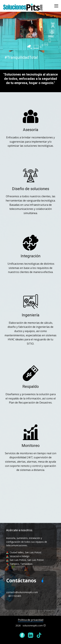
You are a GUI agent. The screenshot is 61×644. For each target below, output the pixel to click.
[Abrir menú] (56, 6)
